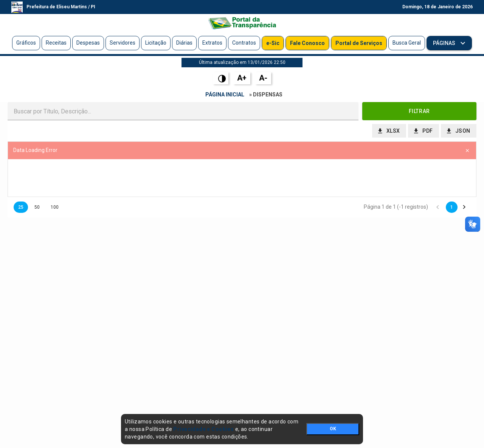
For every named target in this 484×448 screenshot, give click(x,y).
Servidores (123, 43)
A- (263, 78)
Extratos (212, 43)
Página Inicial (225, 95)
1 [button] (452, 207)
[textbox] (183, 111)
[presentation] (242, 178)
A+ (242, 78)
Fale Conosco (307, 43)
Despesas (88, 43)
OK (333, 429)
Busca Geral (407, 43)
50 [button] (37, 207)
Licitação (156, 43)
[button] (420, 111)
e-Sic (273, 43)
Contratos (244, 43)
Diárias (184, 43)
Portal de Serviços (359, 43)
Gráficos (26, 43)
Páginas (445, 43)
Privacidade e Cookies (203, 429)
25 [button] (21, 207)
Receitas (56, 43)
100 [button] (55, 207)
